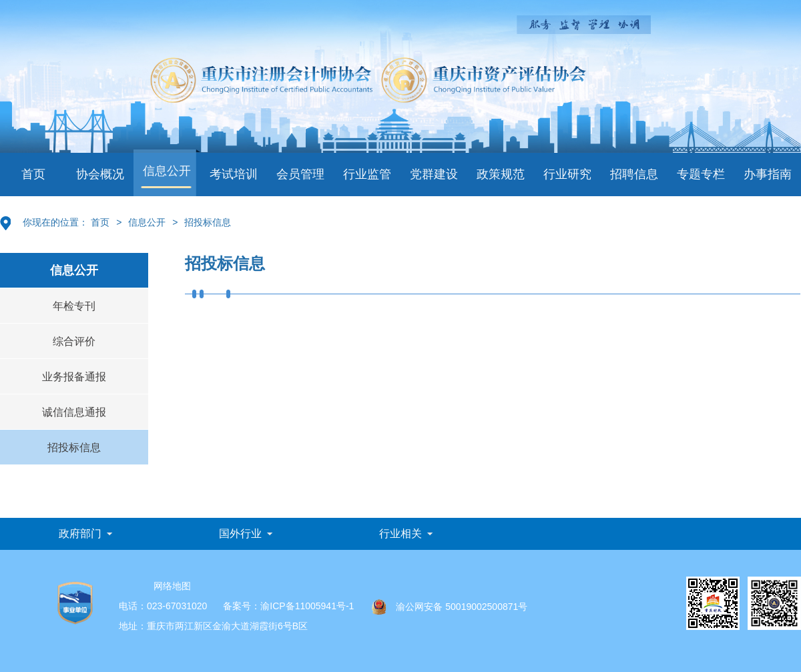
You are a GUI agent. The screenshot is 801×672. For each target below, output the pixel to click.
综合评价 (74, 341)
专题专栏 (701, 174)
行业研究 (567, 174)
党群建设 (434, 174)
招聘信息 (634, 174)
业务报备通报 (74, 377)
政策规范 (501, 174)
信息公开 (167, 171)
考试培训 (234, 174)
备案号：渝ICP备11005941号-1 (288, 606)
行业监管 (367, 174)
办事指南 (768, 174)
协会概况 (100, 174)
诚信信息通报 (74, 412)
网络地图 (172, 586)
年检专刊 (74, 306)
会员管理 (300, 174)
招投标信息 (208, 222)
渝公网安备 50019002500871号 (450, 607)
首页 (33, 174)
